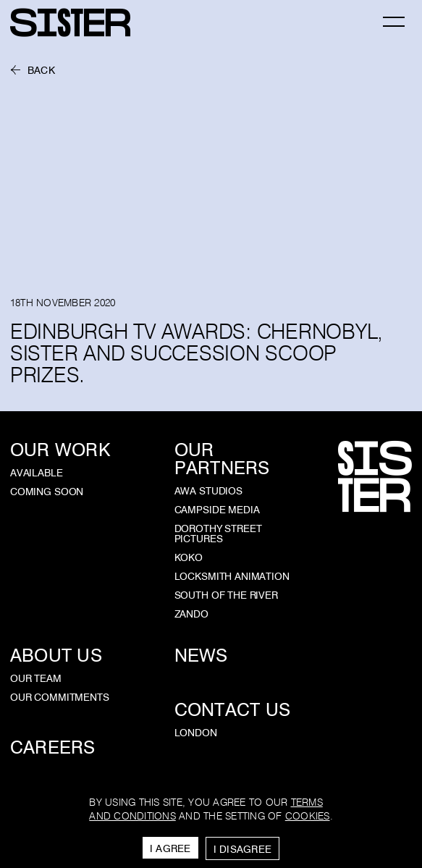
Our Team (36, 678)
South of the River (226, 595)
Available (37, 473)
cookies (308, 816)
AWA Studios (208, 491)
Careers (53, 747)
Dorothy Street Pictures (218, 534)
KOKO (189, 557)
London (196, 733)
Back (41, 71)
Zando (191, 614)
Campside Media (217, 510)
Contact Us (233, 710)
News (201, 656)
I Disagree (243, 849)
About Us (56, 656)
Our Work (60, 450)
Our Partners (222, 459)
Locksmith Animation (232, 576)
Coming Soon (47, 492)
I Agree (170, 848)
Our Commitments (60, 697)
